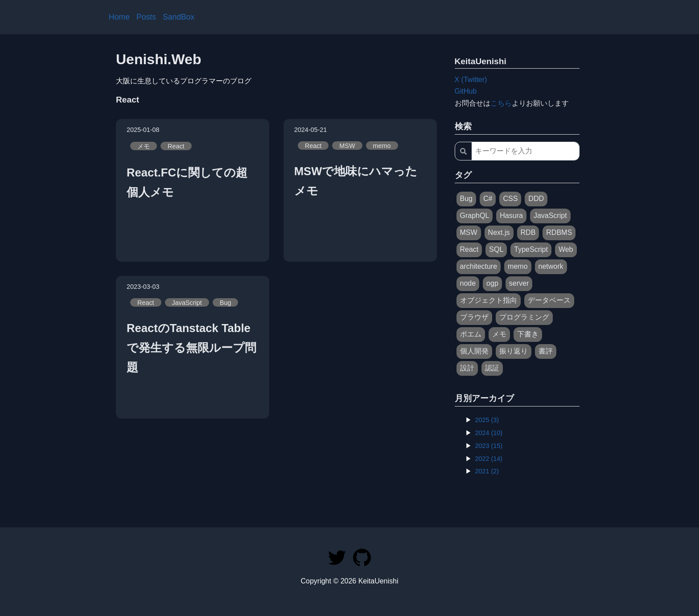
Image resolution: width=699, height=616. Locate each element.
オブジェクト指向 (489, 300)
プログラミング (524, 317)
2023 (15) (489, 446)
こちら (501, 103)
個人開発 (474, 351)
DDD (536, 199)
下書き (528, 334)
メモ (144, 146)
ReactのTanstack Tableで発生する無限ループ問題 (191, 348)
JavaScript (187, 302)
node (468, 283)
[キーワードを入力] (525, 151)
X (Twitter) (471, 80)
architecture (479, 266)
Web (566, 249)
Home (119, 17)
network (551, 266)
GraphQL (475, 216)
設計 (467, 368)
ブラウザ (474, 317)
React (176, 146)
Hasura (511, 216)
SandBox (179, 17)
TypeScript (531, 249)
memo (382, 145)
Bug (226, 302)
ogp (492, 283)
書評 (546, 351)
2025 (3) (487, 420)
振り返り (514, 351)
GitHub (466, 91)
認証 (492, 368)
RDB (528, 232)
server (519, 283)
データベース (549, 300)
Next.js (499, 232)
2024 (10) (489, 433)
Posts (146, 17)
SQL (496, 249)
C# (488, 199)
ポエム (471, 334)
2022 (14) (489, 459)
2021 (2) (487, 471)
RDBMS (559, 232)
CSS (510, 199)
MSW (347, 145)
